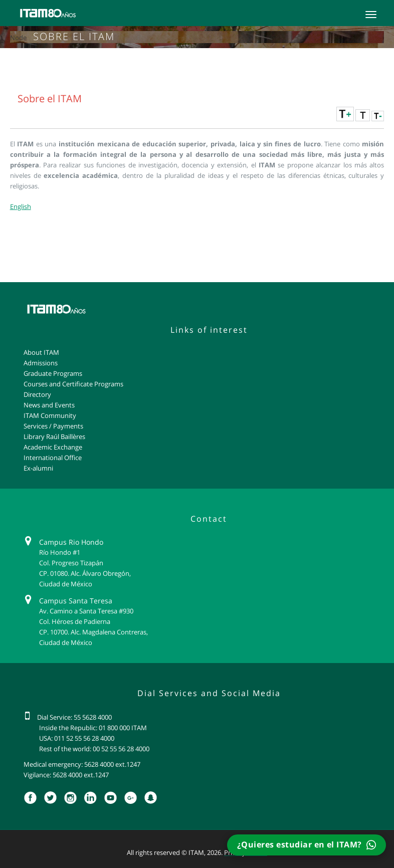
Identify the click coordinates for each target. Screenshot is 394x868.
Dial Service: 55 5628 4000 (74, 717)
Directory (37, 394)
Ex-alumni (38, 468)
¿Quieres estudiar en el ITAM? (307, 845)
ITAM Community (50, 415)
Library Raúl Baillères (54, 437)
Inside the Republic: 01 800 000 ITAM (93, 728)
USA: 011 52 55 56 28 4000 (77, 738)
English (21, 206)
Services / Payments (53, 426)
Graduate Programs (53, 373)
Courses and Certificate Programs (73, 384)
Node (18, 38)
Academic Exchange (53, 447)
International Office (53, 458)
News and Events (49, 405)
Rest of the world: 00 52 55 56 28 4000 (94, 749)
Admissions (41, 363)
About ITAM (41, 352)
